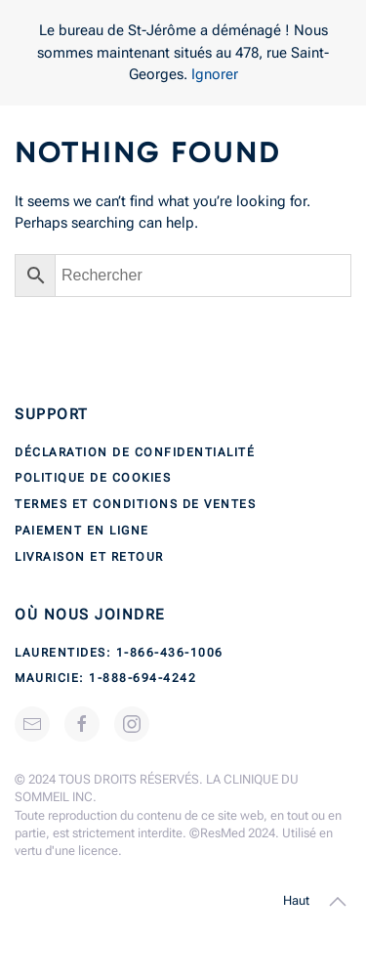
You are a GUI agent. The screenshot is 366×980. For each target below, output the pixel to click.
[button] (338, 902)
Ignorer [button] (215, 74)
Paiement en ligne (82, 531)
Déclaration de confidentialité (135, 452)
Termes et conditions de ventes (135, 504)
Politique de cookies (93, 478)
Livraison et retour (89, 557)
